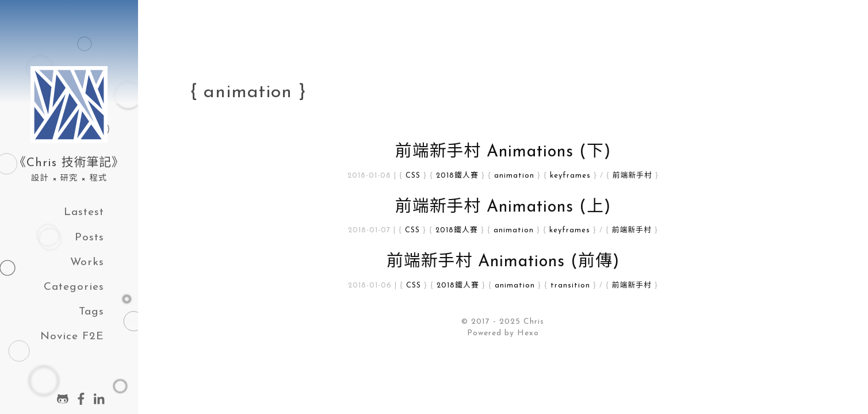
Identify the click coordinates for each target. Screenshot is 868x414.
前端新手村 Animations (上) (503, 207)
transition (570, 285)
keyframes (570, 176)
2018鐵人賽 (457, 176)
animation (514, 176)
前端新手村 (632, 176)
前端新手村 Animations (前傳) (503, 262)
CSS (413, 176)
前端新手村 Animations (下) (503, 152)
